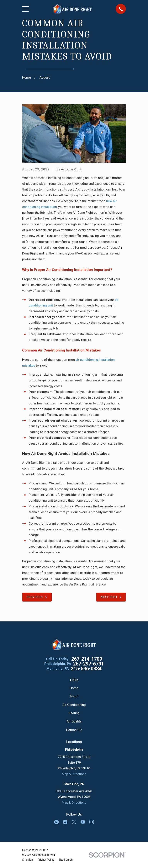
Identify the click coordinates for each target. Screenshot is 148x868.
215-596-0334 (86, 669)
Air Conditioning (74, 705)
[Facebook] (65, 822)
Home (74, 688)
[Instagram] (92, 822)
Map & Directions (74, 774)
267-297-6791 (88, 664)
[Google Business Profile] (56, 822)
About (74, 696)
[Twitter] (74, 822)
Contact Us (74, 730)
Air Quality (74, 721)
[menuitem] (28, 860)
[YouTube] (83, 822)
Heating (74, 713)
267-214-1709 (87, 659)
